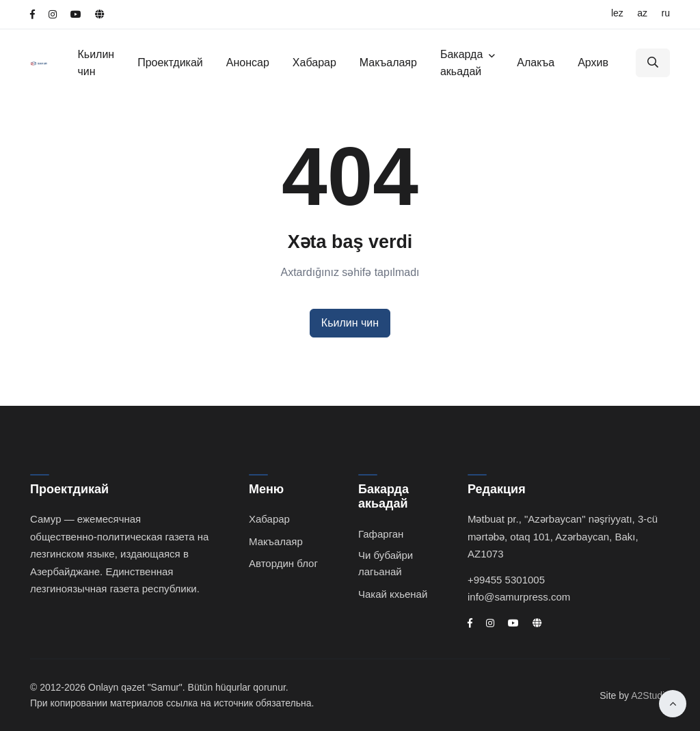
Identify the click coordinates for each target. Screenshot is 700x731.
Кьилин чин (96, 63)
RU (666, 13)
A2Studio (650, 695)
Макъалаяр (388, 63)
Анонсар (248, 63)
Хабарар (314, 63)
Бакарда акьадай (461, 63)
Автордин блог (283, 563)
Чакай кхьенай (393, 594)
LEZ (617, 13)
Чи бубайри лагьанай (386, 563)
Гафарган (381, 534)
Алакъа (536, 63)
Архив (593, 63)
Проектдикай (170, 63)
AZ (642, 13)
